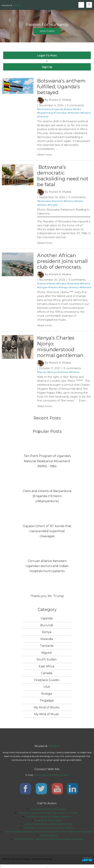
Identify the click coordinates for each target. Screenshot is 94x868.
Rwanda (47, 639)
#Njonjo (42, 372)
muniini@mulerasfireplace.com (51, 775)
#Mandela (73, 284)
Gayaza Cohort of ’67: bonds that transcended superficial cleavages (47, 531)
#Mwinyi (74, 287)
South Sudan (47, 659)
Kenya (47, 632)
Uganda (47, 618)
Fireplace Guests (47, 680)
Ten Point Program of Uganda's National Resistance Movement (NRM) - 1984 (47, 461)
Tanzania (47, 646)
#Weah (51, 284)
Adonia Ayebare (49, 835)
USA (47, 687)
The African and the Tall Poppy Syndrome (49, 817)
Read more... (45, 155)
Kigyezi (47, 653)
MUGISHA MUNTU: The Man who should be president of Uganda (49, 839)
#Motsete (74, 113)
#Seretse (43, 116)
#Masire (42, 205)
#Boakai (61, 284)
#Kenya (52, 372)
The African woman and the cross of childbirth (49, 828)
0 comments (75, 105)
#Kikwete (85, 287)
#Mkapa (63, 287)
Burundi (47, 625)
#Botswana (44, 109)
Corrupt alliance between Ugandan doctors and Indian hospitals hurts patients (47, 566)
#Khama (85, 113)
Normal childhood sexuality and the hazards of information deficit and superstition (49, 832)
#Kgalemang (45, 113)
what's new (47, 31)
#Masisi (68, 109)
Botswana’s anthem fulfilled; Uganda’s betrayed (61, 87)
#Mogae (53, 205)
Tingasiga (47, 700)
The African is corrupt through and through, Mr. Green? (49, 813)
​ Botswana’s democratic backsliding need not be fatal (63, 176)
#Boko (77, 109)
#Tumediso (60, 113)
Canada (47, 673)
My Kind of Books (47, 707)
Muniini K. (12, 5)
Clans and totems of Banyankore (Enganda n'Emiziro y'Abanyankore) (47, 496)
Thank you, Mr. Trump (47, 596)
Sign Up (47, 67)
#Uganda (57, 109)
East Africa (47, 666)
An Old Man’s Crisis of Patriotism (49, 809)
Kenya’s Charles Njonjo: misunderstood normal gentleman (60, 347)
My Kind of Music (47, 714)
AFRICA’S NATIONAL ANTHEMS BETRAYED (49, 824)
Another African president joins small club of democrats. (62, 261)
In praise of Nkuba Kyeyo (49, 820)
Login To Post (47, 55)
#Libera (42, 284)
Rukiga (47, 694)
